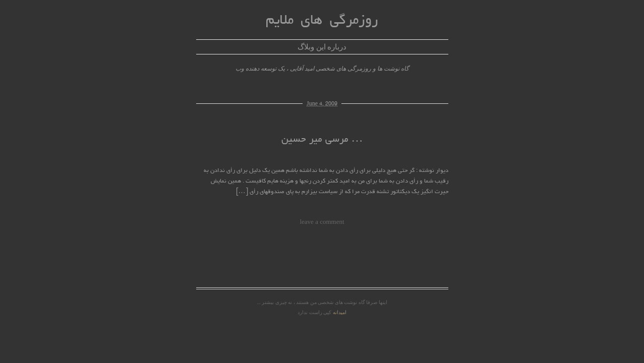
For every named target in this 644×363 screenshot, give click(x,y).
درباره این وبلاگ (322, 47)
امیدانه (340, 312)
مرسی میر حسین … (322, 140)
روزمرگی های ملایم (322, 21)
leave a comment (322, 222)
